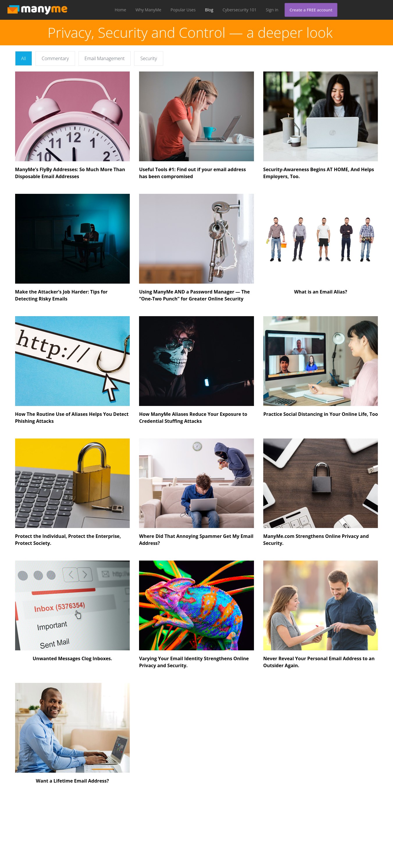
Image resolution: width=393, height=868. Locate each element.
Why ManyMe (149, 10)
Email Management (105, 58)
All (24, 58)
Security (149, 58)
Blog (209, 10)
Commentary (55, 58)
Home (120, 10)
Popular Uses (183, 10)
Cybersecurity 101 (240, 10)
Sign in (272, 10)
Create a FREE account (311, 10)
